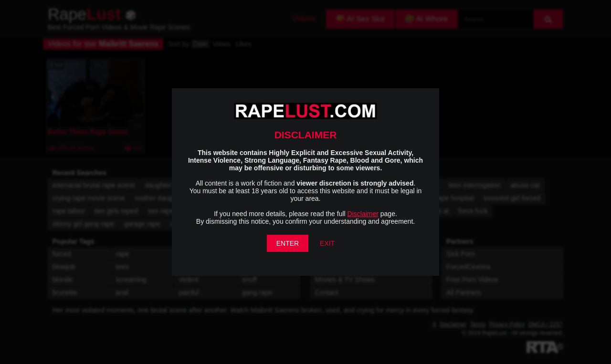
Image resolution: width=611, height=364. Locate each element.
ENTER (288, 243)
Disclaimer (363, 214)
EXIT (327, 243)
